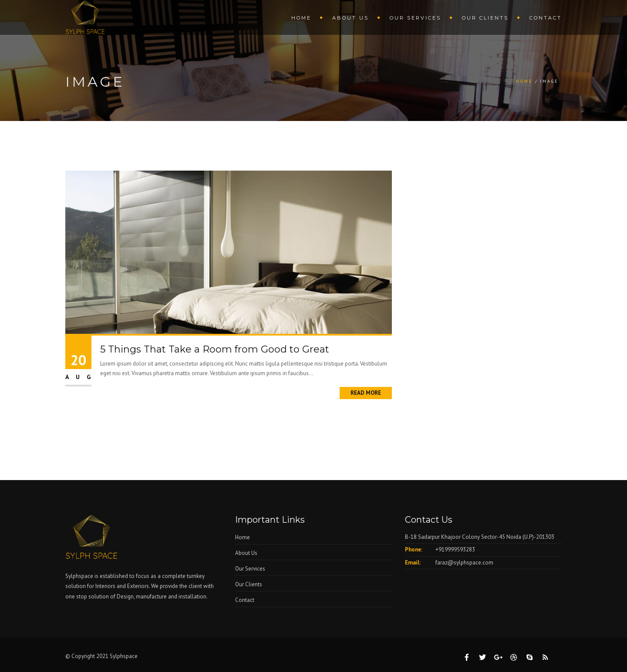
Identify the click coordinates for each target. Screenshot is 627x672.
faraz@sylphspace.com (464, 563)
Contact (546, 18)
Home (301, 18)
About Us (351, 18)
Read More (366, 393)
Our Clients (485, 18)
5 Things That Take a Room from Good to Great (215, 349)
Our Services (415, 18)
